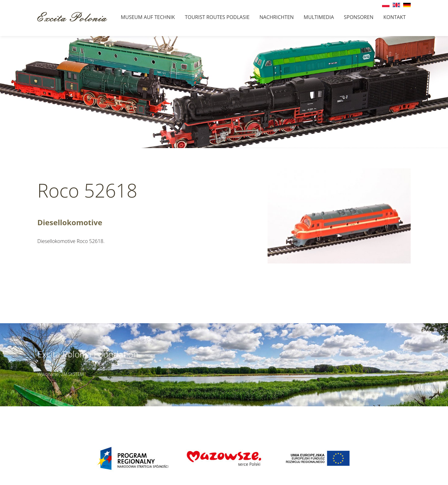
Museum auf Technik (148, 17)
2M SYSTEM (72, 374)
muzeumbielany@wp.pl (84, 417)
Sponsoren (359, 17)
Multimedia (319, 17)
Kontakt (394, 17)
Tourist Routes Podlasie (217, 17)
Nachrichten (277, 17)
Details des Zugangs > (271, 410)
